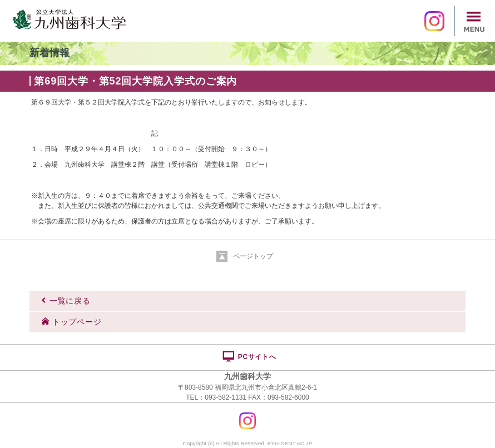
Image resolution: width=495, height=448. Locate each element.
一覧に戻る (66, 301)
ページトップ (253, 256)
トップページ (71, 322)
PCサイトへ (249, 356)
